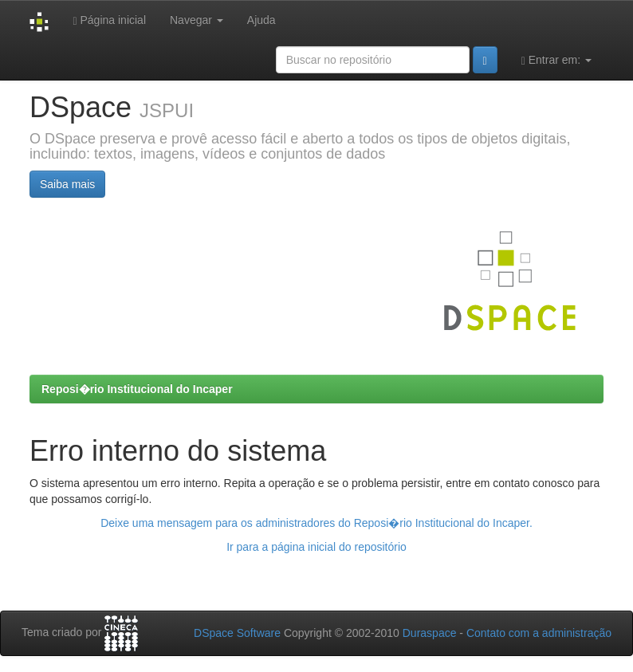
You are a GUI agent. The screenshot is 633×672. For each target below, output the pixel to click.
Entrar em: (556, 60)
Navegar (197, 20)
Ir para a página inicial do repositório (316, 547)
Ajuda (261, 20)
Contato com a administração (539, 633)
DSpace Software (237, 633)
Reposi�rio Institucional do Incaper (137, 389)
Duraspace (430, 633)
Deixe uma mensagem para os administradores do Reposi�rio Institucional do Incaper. (316, 523)
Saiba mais (67, 184)
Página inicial (109, 20)
